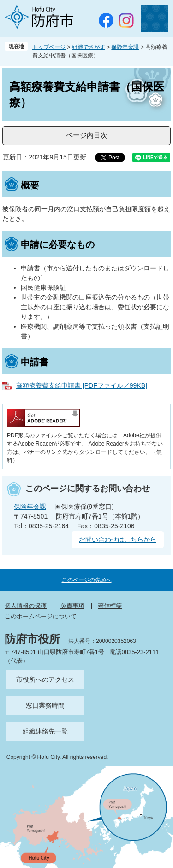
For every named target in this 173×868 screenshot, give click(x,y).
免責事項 (72, 606)
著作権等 (110, 606)
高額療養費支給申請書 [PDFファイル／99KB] (82, 385)
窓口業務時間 (45, 705)
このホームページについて (41, 616)
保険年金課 (125, 47)
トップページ (49, 47)
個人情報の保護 (26, 606)
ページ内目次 (87, 135)
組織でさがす (89, 47)
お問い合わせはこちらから (118, 539)
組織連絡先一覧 (45, 731)
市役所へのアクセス (45, 679)
